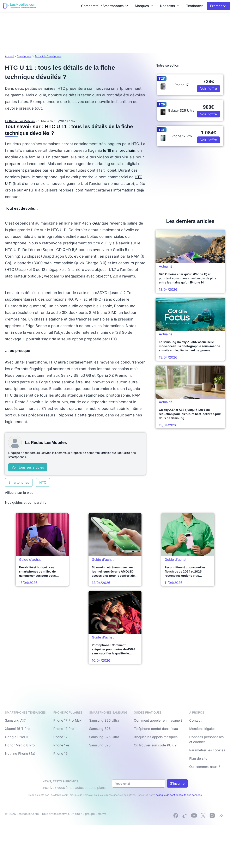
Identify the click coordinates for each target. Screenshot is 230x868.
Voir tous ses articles (28, 467)
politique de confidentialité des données (179, 795)
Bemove (101, 814)
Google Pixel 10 (17, 737)
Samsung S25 (100, 745)
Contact (195, 720)
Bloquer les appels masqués (156, 737)
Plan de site (198, 758)
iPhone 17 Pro (63, 729)
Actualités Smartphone (48, 56)
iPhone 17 (60, 737)
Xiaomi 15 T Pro (17, 729)
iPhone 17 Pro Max (67, 720)
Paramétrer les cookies (207, 750)
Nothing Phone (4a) (20, 753)
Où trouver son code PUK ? (155, 745)
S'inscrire (177, 783)
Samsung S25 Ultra (104, 737)
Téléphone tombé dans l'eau (156, 729)
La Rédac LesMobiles (20, 121)
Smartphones (19, 482)
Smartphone (24, 56)
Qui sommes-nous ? (205, 767)
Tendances (195, 6)
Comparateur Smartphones (105, 6)
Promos (218, 6)
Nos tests (170, 6)
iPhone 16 (60, 753)
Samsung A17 (15, 720)
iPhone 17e (61, 745)
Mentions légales (202, 729)
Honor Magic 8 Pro (20, 745)
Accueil (9, 56)
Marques (144, 6)
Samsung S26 (100, 729)
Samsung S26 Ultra (104, 720)
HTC (43, 482)
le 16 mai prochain (119, 150)
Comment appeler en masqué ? (158, 720)
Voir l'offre (208, 88)
